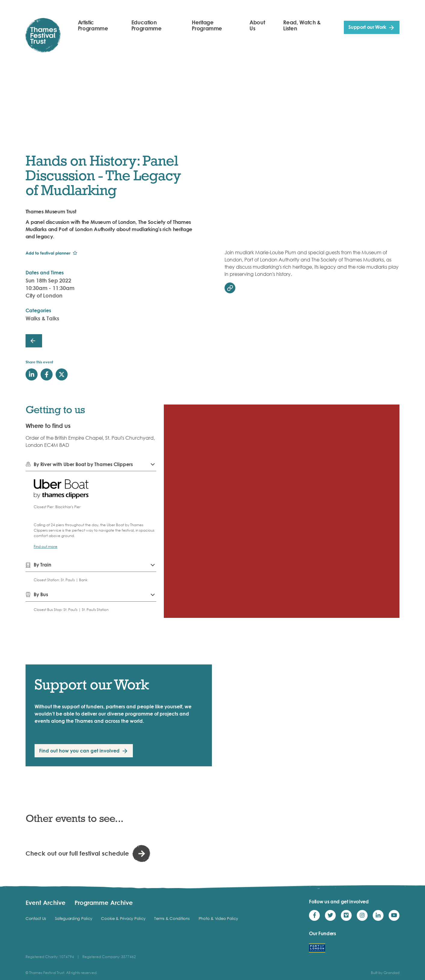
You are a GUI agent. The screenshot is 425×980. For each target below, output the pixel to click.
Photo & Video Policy (218, 918)
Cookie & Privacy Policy (123, 918)
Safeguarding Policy (73, 918)
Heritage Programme (207, 25)
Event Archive (46, 902)
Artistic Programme (93, 25)
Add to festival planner (48, 253)
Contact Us (36, 918)
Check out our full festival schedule (77, 853)
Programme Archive (104, 902)
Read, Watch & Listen (302, 25)
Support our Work (367, 27)
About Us (257, 25)
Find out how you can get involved (79, 751)
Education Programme (147, 25)
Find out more (46, 546)
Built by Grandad (385, 973)
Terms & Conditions (172, 918)
